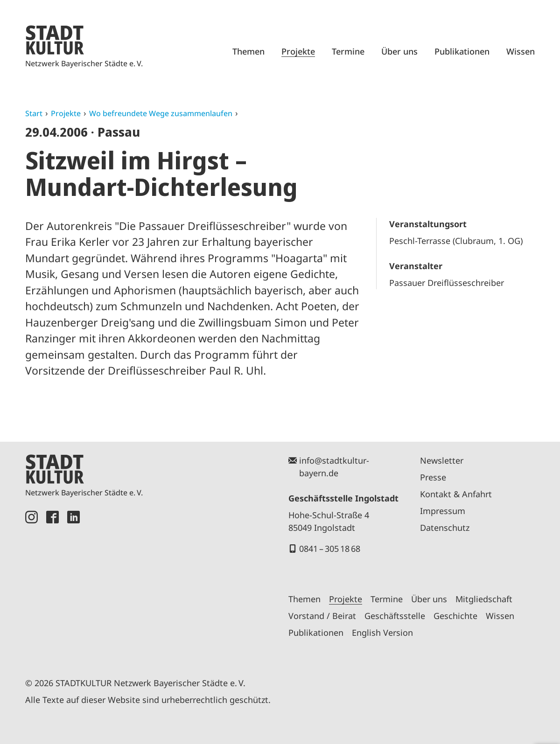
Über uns (399, 51)
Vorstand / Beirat (322, 616)
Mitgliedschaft (484, 599)
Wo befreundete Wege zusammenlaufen (161, 113)
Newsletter (442, 460)
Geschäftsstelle (395, 616)
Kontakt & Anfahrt (456, 494)
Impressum (443, 511)
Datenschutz (445, 528)
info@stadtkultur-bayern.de (334, 467)
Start (34, 113)
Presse (433, 477)
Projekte (298, 51)
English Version (382, 633)
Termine (348, 51)
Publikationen (462, 51)
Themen (248, 51)
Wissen (521, 51)
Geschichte (455, 616)
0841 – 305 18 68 (330, 549)
